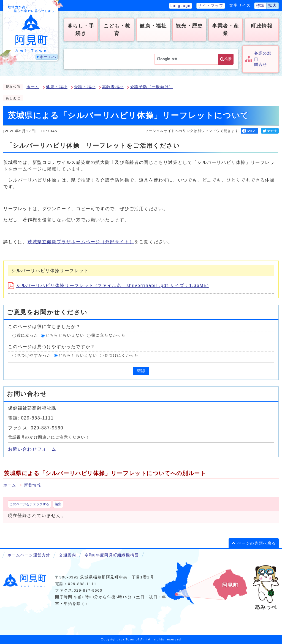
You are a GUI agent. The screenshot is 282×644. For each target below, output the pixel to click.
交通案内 (67, 555)
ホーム (33, 87)
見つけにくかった (122, 355)
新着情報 (32, 485)
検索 (228, 59)
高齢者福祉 (113, 87)
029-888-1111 (82, 584)
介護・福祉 (85, 87)
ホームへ (48, 57)
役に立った (28, 335)
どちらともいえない (65, 335)
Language (181, 6)
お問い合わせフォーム (32, 449)
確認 (141, 371)
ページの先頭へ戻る (257, 543)
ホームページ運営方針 (29, 555)
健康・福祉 (57, 87)
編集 (58, 504)
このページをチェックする (29, 504)
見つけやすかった (34, 355)
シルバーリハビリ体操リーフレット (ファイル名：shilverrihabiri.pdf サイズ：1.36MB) (109, 286)
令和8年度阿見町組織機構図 (112, 555)
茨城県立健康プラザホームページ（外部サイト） (81, 242)
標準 (260, 6)
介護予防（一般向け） (152, 87)
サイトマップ (211, 6)
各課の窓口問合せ (263, 59)
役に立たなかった (109, 335)
